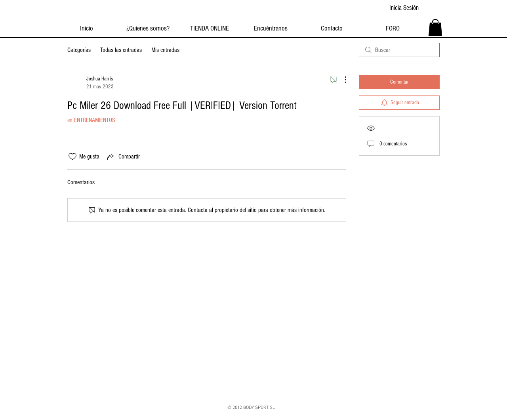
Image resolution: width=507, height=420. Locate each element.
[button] (435, 28)
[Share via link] (123, 157)
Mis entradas (165, 50)
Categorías (79, 50)
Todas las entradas (121, 50)
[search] (399, 50)
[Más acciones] (341, 80)
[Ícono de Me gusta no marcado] (72, 157)
